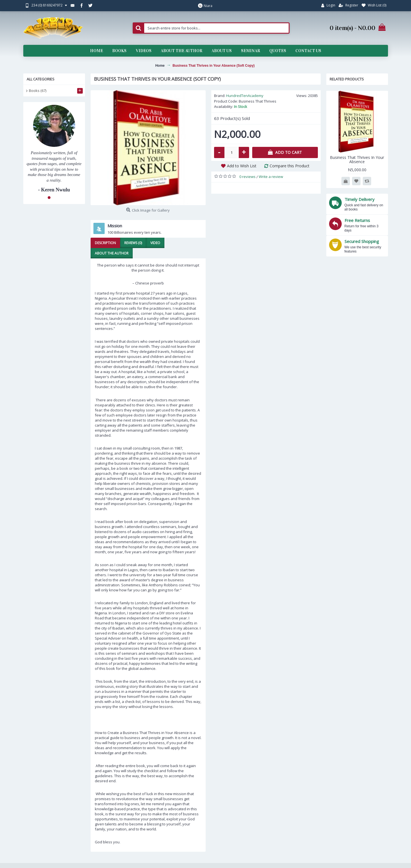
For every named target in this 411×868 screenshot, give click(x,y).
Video (155, 243)
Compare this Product (290, 166)
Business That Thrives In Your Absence (357, 159)
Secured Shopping (362, 241)
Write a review (271, 177)
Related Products (347, 79)
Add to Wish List (242, 166)
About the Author (112, 253)
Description (105, 243)
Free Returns (357, 220)
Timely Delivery (360, 199)
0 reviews (247, 177)
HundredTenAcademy (245, 96)
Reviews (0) (133, 243)
